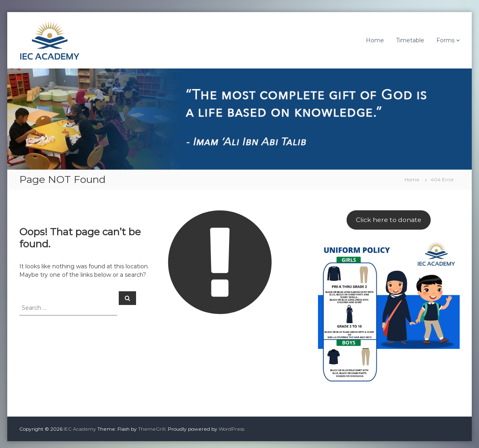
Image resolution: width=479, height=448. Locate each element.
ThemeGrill (152, 429)
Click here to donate (389, 220)
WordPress (231, 429)
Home (375, 40)
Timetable (410, 40)
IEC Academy (80, 429)
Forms (445, 40)
